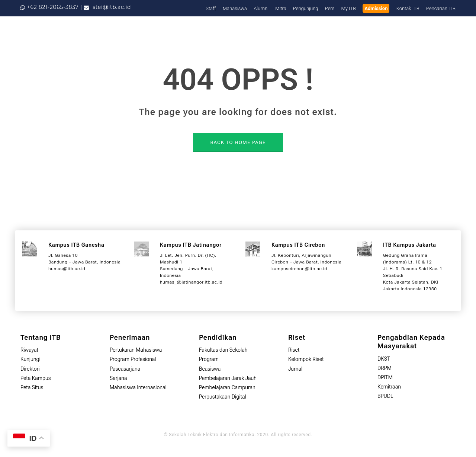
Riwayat (29, 350)
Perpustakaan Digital (223, 397)
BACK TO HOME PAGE (238, 142)
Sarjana (118, 378)
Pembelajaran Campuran (227, 387)
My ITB (349, 8)
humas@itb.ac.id (67, 269)
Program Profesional (133, 359)
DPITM (385, 377)
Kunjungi (30, 359)
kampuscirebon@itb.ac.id (299, 269)
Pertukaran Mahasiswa (136, 350)
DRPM (385, 368)
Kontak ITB (408, 8)
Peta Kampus (36, 378)
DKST (384, 359)
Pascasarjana (125, 369)
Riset (294, 350)
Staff (211, 8)
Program (209, 359)
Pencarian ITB (441, 8)
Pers (330, 8)
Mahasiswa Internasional (138, 387)
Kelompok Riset (306, 359)
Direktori (30, 369)
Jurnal (295, 369)
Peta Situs (32, 387)
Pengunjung (306, 8)
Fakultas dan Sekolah (223, 350)
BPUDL (385, 396)
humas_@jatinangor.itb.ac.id (191, 282)
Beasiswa (210, 369)
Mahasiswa (235, 8)
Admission (376, 8)
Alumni (261, 8)
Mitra (281, 8)
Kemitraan (389, 387)
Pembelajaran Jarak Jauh (228, 378)
